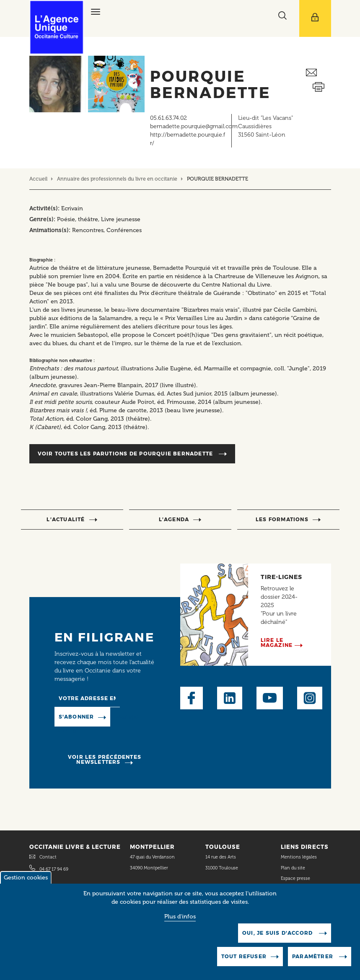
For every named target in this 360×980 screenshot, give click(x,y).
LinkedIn (230, 698)
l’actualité (66, 519)
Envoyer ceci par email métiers (319, 73)
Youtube (270, 698)
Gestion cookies (26, 880)
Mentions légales (299, 857)
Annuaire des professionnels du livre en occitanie (117, 179)
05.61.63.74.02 (168, 118)
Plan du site (293, 868)
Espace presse (295, 878)
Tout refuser (244, 958)
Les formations (282, 519)
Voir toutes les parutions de (126, 454)
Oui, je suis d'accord (278, 935)
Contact (48, 857)
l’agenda (174, 519)
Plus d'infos (180, 919)
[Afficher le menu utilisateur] (315, 18)
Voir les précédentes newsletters (105, 759)
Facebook (192, 698)
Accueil (38, 179)
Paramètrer (313, 958)
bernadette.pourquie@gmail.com (194, 126)
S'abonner (76, 717)
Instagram (310, 698)
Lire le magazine (277, 643)
